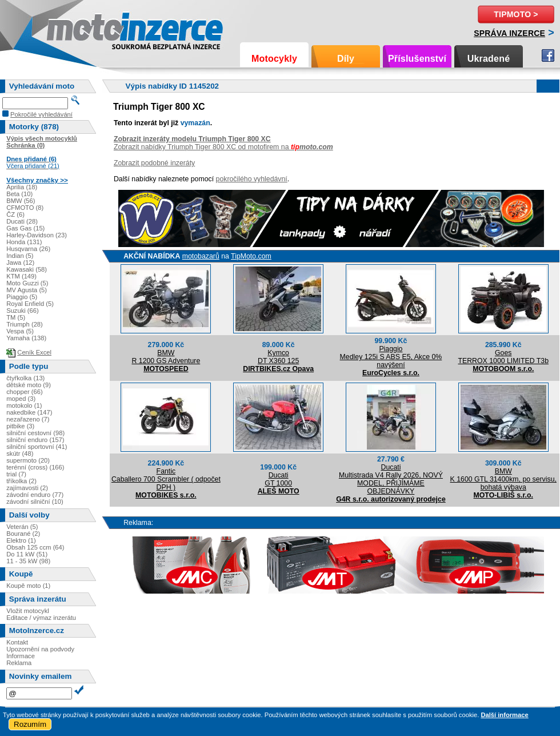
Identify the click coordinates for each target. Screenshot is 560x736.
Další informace (504, 715)
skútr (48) (20, 453)
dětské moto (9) (29, 385)
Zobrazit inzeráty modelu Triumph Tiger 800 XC (192, 139)
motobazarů (201, 256)
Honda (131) (24, 242)
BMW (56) (21, 201)
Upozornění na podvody (40, 649)
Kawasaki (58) (27, 269)
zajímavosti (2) (27, 488)
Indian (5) (20, 256)
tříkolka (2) (21, 481)
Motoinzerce (71, 28)
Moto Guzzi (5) (27, 283)
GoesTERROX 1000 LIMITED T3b (503, 357)
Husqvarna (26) (28, 249)
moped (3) (21, 399)
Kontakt (17, 642)
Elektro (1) (21, 540)
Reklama (19, 663)
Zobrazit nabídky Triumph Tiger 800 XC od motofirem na (223, 147)
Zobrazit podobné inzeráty (154, 163)
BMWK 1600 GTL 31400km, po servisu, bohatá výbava (503, 479)
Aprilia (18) (22, 187)
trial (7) (16, 474)
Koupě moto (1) (28, 586)
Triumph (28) (25, 324)
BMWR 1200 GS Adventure (166, 357)
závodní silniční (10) (35, 502)
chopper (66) (24, 392)
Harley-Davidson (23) (37, 235)
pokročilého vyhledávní (252, 179)
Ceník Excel (34, 352)
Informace (21, 656)
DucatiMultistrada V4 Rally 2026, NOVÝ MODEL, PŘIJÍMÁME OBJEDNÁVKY (391, 479)
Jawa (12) (20, 262)
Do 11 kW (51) (27, 554)
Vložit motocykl (28, 611)
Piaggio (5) (22, 297)
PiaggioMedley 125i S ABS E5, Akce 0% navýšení (391, 357)
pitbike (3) (20, 426)
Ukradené (489, 59)
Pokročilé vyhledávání (41, 114)
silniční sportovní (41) (37, 447)
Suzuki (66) (23, 311)
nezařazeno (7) (28, 419)
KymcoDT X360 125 (278, 357)
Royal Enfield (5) (30, 304)
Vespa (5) (20, 331)
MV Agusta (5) (27, 290)
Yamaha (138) (26, 338)
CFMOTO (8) (25, 208)
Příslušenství (417, 59)
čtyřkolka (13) (25, 378)
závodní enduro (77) (35, 495)
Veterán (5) (22, 527)
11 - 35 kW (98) (28, 561)
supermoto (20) (28, 460)
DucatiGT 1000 (278, 479)
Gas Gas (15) (25, 228)
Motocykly (274, 59)
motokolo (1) (24, 405)
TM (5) (16, 317)
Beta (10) (19, 194)
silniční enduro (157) (35, 440)
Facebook (548, 55)
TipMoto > (516, 14)
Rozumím (30, 724)
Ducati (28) (22, 221)
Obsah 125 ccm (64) (35, 547)
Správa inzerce (509, 33)
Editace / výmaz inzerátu (41, 618)
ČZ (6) (15, 214)
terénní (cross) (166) (35, 467)
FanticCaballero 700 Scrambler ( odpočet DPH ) (166, 479)
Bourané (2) (23, 534)
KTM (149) (21, 276)
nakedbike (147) (29, 412)
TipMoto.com (251, 256)
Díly (346, 59)
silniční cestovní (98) (35, 433)
